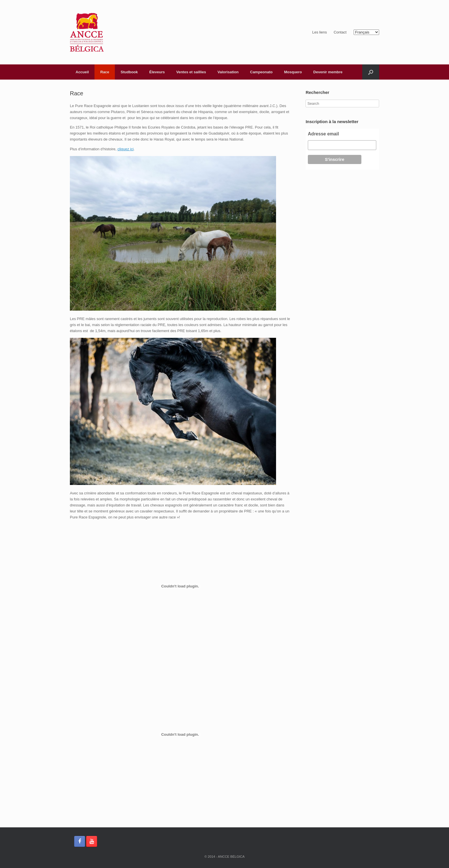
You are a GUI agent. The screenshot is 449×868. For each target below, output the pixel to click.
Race (105, 72)
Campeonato (261, 72)
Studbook (129, 72)
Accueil (82, 72)
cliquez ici (125, 149)
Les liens (319, 32)
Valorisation (228, 72)
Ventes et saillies (191, 72)
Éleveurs (157, 72)
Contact (340, 32)
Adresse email (323, 134)
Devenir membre (328, 72)
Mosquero (293, 72)
